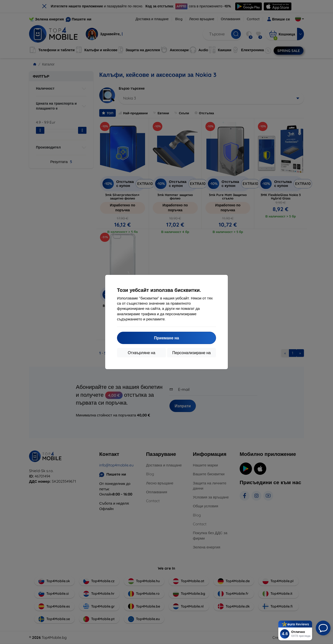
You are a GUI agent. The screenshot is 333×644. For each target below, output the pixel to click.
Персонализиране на (192, 353)
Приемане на (166, 338)
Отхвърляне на (142, 353)
